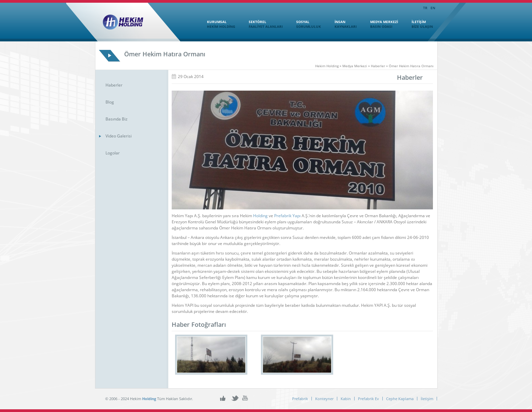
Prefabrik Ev (368, 399)
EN (433, 8)
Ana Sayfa (190, 23)
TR (425, 8)
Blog (110, 102)
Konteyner (324, 399)
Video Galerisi (119, 136)
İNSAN (342, 24)
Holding (260, 216)
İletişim (427, 399)
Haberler (114, 85)
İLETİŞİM (419, 24)
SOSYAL (305, 24)
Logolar (113, 153)
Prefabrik (300, 399)
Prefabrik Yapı (287, 216)
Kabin (346, 399)
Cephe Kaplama (400, 399)
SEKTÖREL (262, 24)
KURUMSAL (218, 24)
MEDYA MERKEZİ (381, 24)
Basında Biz (117, 119)
